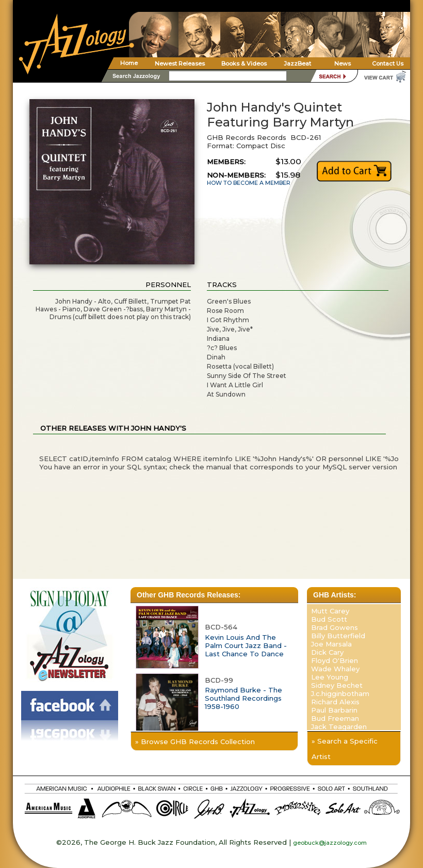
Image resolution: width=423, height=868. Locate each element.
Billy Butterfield (338, 636)
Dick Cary (327, 652)
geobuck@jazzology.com (330, 843)
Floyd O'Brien (335, 660)
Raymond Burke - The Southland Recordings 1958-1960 (243, 698)
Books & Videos (244, 64)
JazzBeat (297, 64)
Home (129, 63)
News (343, 64)
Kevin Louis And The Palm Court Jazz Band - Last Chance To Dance (246, 645)
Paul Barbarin (334, 710)
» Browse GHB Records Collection (195, 741)
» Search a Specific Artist (345, 749)
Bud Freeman (335, 718)
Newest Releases (180, 64)
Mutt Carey (330, 611)
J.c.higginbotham (340, 693)
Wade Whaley (335, 669)
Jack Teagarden (339, 727)
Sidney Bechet (337, 685)
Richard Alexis (335, 702)
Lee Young (330, 677)
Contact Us (388, 64)
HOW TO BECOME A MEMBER (249, 183)
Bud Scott (329, 619)
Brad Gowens (335, 627)
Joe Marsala (331, 644)
